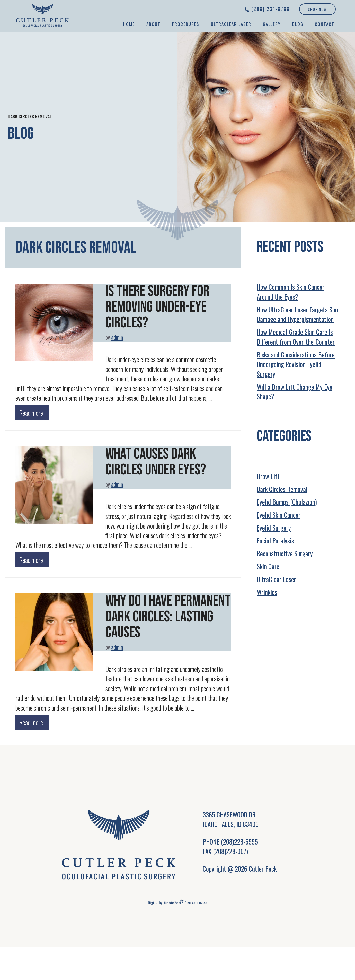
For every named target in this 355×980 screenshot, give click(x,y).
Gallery (272, 24)
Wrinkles (267, 592)
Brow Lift (268, 476)
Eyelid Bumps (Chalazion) (287, 502)
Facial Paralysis (275, 540)
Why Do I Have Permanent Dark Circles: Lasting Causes (168, 616)
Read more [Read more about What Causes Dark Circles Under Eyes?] (31, 559)
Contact (325, 24)
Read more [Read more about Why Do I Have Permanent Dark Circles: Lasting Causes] (31, 721)
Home (129, 24)
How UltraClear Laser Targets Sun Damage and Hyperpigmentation (297, 314)
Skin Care (268, 566)
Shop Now (317, 9)
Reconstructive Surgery (285, 553)
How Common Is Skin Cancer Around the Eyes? (291, 292)
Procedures (186, 24)
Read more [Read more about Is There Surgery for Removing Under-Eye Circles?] (31, 412)
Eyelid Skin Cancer (279, 515)
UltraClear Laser (231, 24)
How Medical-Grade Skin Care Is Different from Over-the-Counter (296, 337)
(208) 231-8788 (271, 9)
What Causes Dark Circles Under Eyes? (156, 461)
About (153, 24)
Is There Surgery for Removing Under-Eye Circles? (158, 307)
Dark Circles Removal (282, 489)
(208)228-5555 (239, 840)
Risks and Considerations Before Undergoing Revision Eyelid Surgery (296, 364)
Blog (298, 24)
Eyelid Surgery (274, 528)
